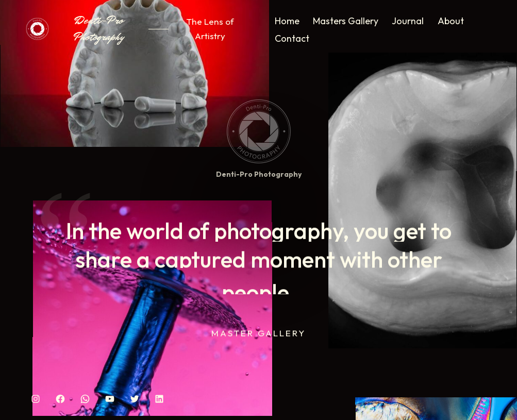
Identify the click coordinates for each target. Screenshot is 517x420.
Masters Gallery (346, 21)
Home (287, 21)
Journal (408, 21)
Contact (292, 38)
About (451, 21)
